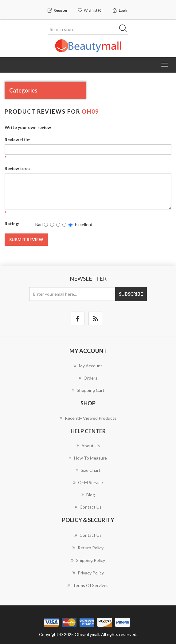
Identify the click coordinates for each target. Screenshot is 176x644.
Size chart (88, 470)
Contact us (88, 507)
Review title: (18, 140)
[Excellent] (70, 225)
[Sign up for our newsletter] (72, 294)
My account (88, 366)
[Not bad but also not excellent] (58, 225)
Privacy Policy (88, 573)
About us (88, 446)
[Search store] (88, 29)
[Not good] (52, 225)
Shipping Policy (88, 560)
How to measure (88, 458)
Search (125, 29)
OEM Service (88, 482)
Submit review (26, 239)
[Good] (64, 225)
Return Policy (88, 547)
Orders (88, 378)
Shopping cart (88, 390)
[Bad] (46, 225)
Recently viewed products (88, 418)
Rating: (12, 224)
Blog (88, 495)
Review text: (18, 168)
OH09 (90, 112)
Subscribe (131, 294)
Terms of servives (88, 585)
